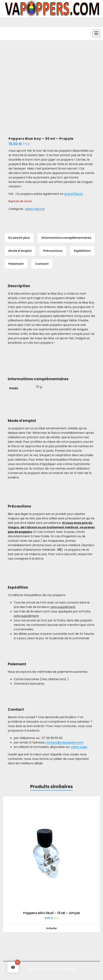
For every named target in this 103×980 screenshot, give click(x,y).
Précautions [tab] (53, 251)
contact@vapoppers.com (64, 742)
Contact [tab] (42, 264)
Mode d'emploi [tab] (20, 251)
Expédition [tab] (82, 251)
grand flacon (74, 194)
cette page (79, 747)
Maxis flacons (35, 209)
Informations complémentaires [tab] (66, 238)
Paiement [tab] (16, 264)
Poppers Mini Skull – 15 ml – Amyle (51, 913)
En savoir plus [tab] (19, 238)
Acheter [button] (52, 928)
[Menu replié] (96, 33)
